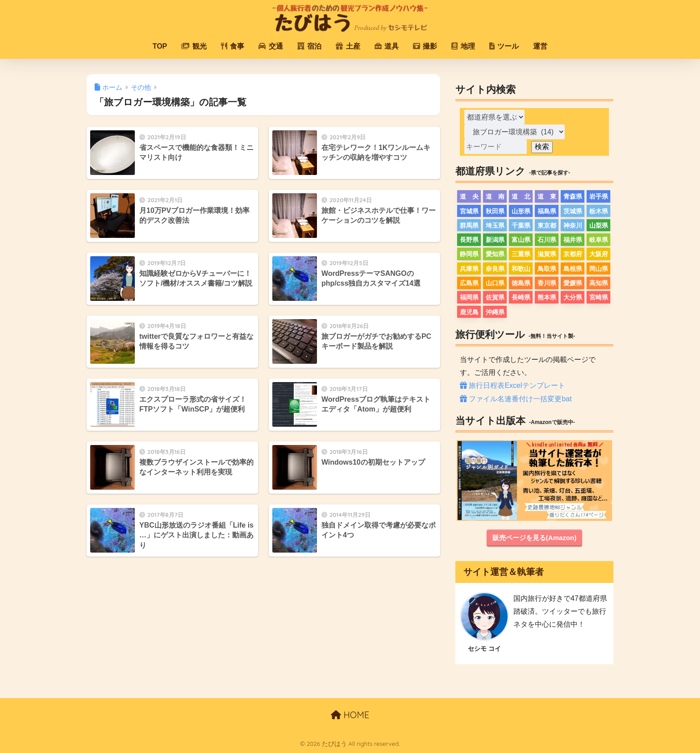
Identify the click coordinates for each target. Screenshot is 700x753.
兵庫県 (469, 269)
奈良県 (495, 269)
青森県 (573, 196)
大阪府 (599, 254)
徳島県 (521, 283)
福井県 (573, 240)
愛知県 (495, 254)
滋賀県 (547, 254)
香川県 (547, 283)
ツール (504, 46)
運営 (540, 46)
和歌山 (521, 269)
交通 (271, 46)
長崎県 (521, 297)
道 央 (469, 196)
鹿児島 (469, 312)
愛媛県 (573, 283)
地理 (463, 46)
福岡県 (469, 297)
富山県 (521, 240)
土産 (348, 46)
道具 (387, 46)
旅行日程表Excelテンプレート (512, 385)
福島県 (547, 211)
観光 (194, 46)
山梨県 (599, 225)
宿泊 (309, 46)
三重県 (521, 254)
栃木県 (599, 211)
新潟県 (495, 240)
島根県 (573, 269)
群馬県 (469, 225)
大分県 (573, 297)
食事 (233, 46)
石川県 (547, 240)
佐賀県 (495, 297)
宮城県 (469, 211)
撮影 (425, 46)
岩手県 (599, 196)
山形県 (521, 211)
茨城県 (573, 211)
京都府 (573, 254)
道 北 (521, 196)
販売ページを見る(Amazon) (534, 538)
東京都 (547, 225)
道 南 (495, 196)
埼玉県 (495, 225)
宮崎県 (599, 297)
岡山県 (599, 269)
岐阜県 (599, 240)
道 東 (547, 196)
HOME (350, 715)
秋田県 (495, 211)
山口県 (495, 283)
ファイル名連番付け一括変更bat (516, 399)
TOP (160, 46)
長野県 (469, 240)
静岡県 (469, 254)
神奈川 (573, 225)
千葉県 (521, 225)
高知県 (599, 283)
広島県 (469, 283)
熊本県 (547, 297)
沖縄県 (495, 312)
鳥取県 (547, 269)
